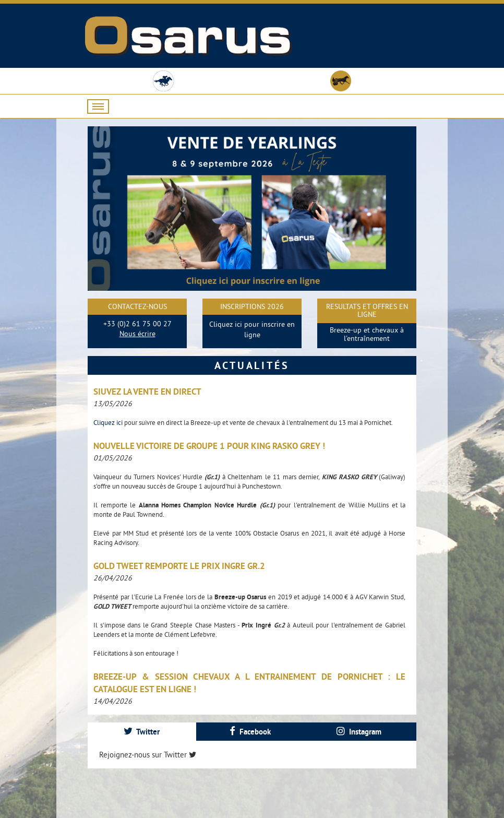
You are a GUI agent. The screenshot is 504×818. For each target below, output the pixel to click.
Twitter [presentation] (142, 732)
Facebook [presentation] (250, 732)
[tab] (142, 732)
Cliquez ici (109, 422)
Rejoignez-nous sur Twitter (148, 755)
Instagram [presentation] (359, 732)
